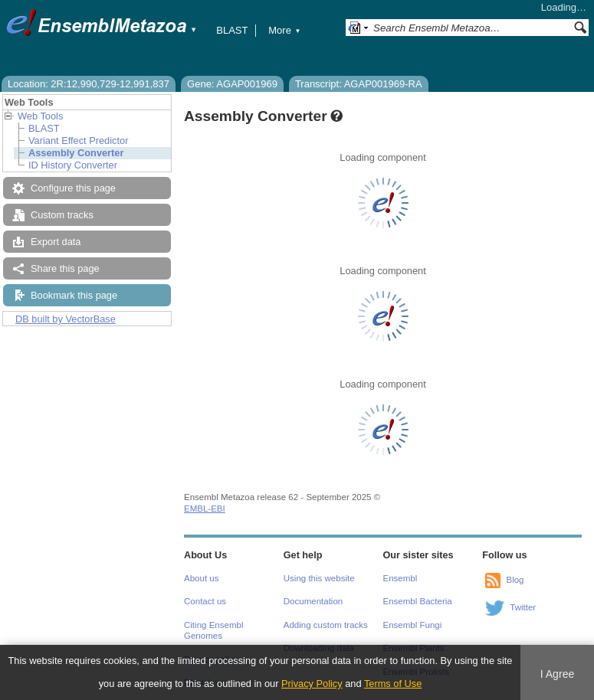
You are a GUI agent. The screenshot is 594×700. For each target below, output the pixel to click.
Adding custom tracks (326, 625)
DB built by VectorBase (66, 319)
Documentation (313, 601)
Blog (515, 580)
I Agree (558, 674)
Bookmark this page (74, 295)
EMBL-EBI (205, 509)
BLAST (232, 30)
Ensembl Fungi (413, 625)
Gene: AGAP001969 (232, 84)
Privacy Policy (312, 684)
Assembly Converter (76, 153)
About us (201, 578)
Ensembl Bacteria (418, 601)
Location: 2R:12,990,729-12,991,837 (89, 84)
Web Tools (40, 116)
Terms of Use (393, 684)
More (284, 30)
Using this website (319, 578)
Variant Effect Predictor (78, 141)
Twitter (523, 607)
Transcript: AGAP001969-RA (359, 84)
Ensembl (400, 578)
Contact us (205, 601)
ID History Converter (73, 165)
